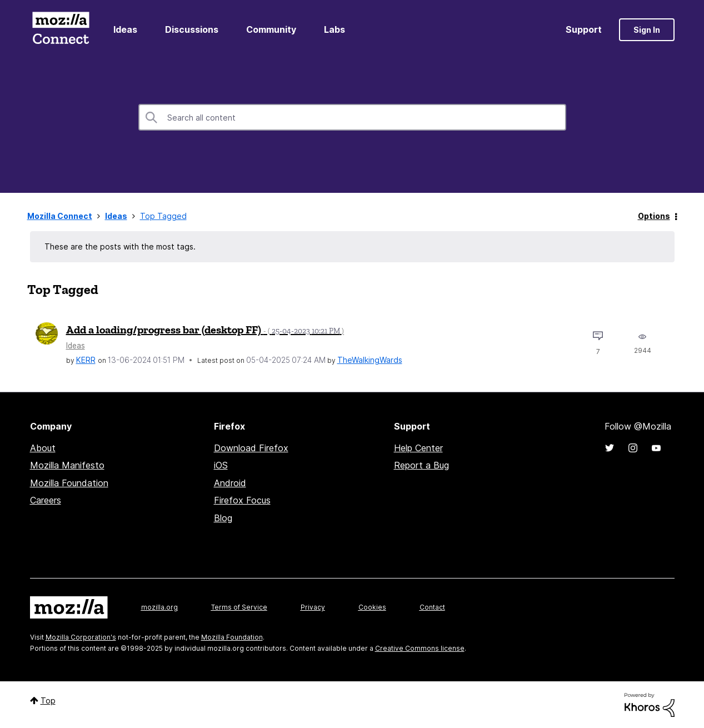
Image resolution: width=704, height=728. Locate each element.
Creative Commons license (420, 648)
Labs (334, 29)
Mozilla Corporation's (81, 637)
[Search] (352, 117)
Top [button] (48, 700)
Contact (432, 607)
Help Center (418, 448)
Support (584, 29)
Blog (223, 518)
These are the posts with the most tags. (120, 246)
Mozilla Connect (61, 30)
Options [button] (654, 216)
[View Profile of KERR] (86, 360)
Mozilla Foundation (69, 483)
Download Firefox (251, 448)
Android (230, 483)
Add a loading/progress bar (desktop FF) (205, 330)
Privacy (313, 607)
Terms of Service (239, 607)
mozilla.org (159, 607)
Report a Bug (421, 465)
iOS (221, 465)
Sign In (647, 30)
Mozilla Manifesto (67, 465)
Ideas (125, 29)
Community (271, 29)
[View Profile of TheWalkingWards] (370, 360)
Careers (46, 500)
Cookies (372, 607)
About (43, 448)
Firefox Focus (242, 500)
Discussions (192, 29)
